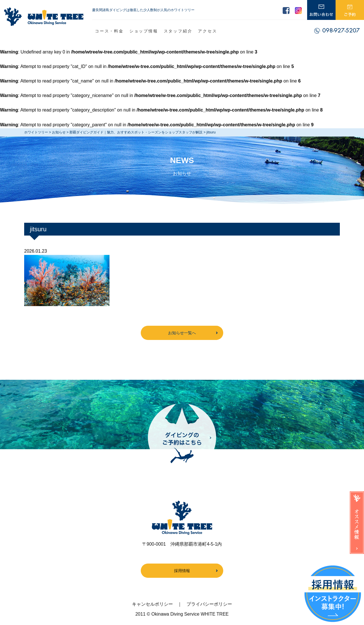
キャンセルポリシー (152, 604)
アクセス (207, 31)
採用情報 (182, 571)
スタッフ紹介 (178, 31)
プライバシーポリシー (209, 604)
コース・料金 (109, 31)
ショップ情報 (144, 31)
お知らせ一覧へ (182, 333)
